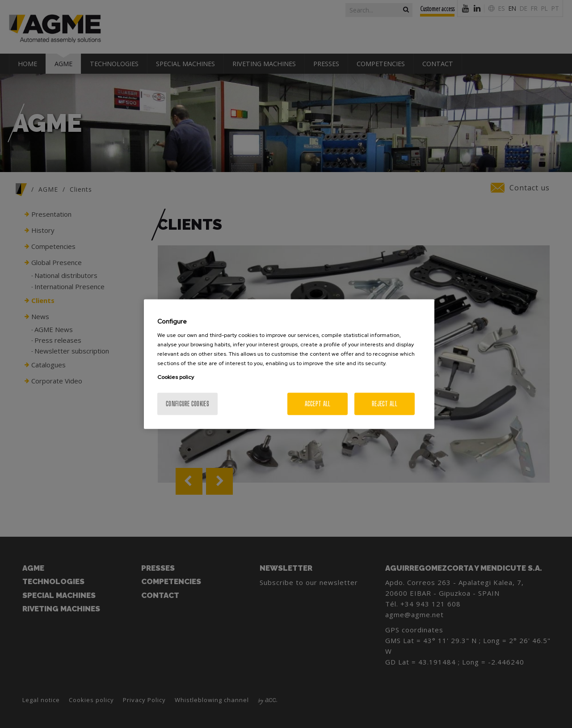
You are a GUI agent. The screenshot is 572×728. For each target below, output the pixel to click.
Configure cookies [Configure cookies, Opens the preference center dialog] (187, 404)
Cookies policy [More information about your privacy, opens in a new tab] (176, 377)
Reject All (385, 404)
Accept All (318, 404)
